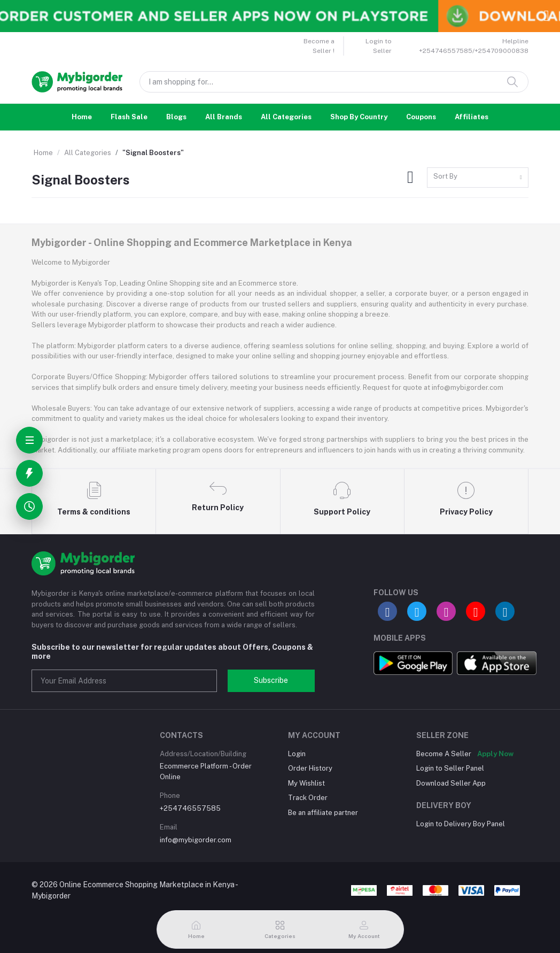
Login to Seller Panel (450, 768)
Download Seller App (451, 783)
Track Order (308, 798)
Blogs (176, 117)
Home (82, 117)
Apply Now (495, 754)
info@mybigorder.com (196, 840)
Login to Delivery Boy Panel (461, 824)
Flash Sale (129, 117)
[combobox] (478, 178)
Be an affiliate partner (323, 813)
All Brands (224, 117)
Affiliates (472, 117)
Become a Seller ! (319, 46)
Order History (310, 768)
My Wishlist (306, 783)
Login (297, 754)
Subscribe (271, 680)
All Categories (286, 117)
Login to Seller (379, 46)
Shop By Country (359, 117)
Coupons (421, 117)
